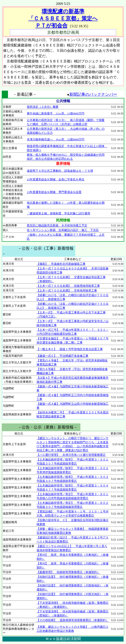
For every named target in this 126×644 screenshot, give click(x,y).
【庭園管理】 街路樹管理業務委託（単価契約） (68, 572)
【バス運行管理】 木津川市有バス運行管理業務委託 (71, 455)
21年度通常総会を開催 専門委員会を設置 (54, 192)
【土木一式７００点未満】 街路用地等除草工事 (68, 286)
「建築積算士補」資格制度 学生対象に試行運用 (58, 213)
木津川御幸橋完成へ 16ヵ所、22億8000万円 (56, 139)
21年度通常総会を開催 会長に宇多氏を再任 (56, 179)
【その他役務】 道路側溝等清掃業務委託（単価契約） (73, 620)
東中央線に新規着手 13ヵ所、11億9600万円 (56, 113)
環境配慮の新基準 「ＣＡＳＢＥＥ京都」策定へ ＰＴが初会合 (63, 18)
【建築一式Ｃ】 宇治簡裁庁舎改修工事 (62, 356)
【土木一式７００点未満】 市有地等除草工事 (67, 290)
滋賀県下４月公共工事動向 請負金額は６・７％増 (60, 171)
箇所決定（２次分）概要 (43, 107)
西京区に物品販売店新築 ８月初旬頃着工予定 (57, 225)
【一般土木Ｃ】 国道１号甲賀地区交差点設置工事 (70, 349)
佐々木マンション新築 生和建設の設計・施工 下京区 (63, 230)
